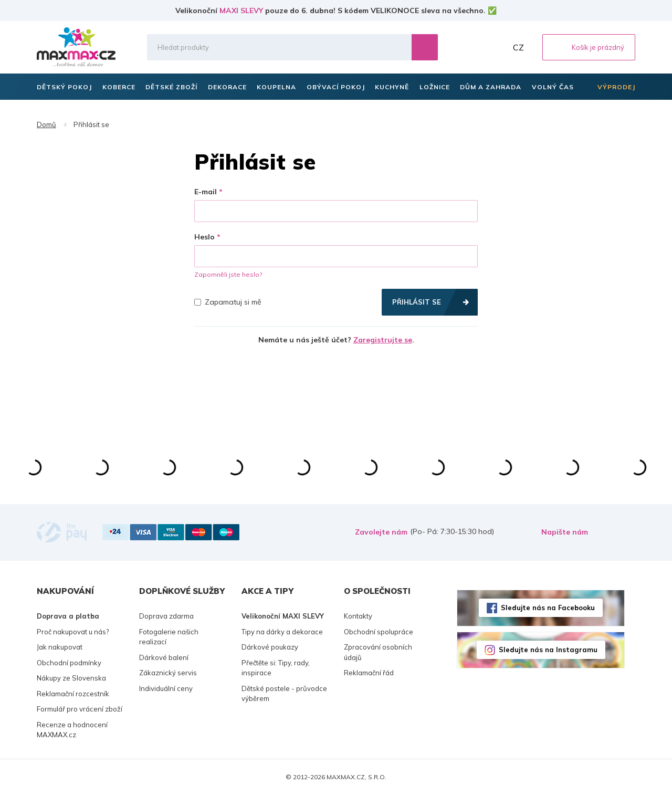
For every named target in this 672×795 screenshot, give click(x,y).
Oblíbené (473, 47)
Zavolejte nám (381, 532)
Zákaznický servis (168, 673)
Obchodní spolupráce (379, 632)
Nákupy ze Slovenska (71, 678)
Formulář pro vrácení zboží (80, 709)
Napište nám (565, 532)
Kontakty (358, 616)
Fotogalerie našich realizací (169, 637)
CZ (518, 47)
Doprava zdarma (166, 616)
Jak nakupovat (60, 647)
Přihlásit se (417, 302)
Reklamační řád (369, 673)
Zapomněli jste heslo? (228, 274)
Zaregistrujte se (383, 340)
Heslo (204, 237)
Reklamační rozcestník (73, 694)
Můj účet (496, 47)
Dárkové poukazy (270, 647)
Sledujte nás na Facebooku (548, 608)
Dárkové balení (164, 657)
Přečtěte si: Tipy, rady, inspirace (276, 668)
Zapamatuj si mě (228, 302)
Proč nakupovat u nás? (73, 632)
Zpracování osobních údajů (378, 652)
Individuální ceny (166, 688)
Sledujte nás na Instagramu (548, 650)
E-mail (206, 192)
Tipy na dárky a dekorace (282, 632)
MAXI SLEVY (241, 11)
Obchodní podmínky (69, 663)
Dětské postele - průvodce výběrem (284, 694)
